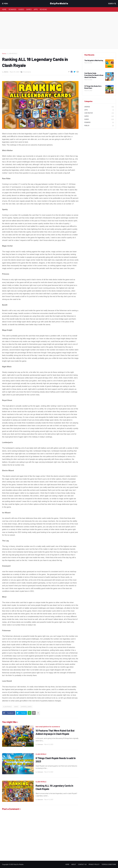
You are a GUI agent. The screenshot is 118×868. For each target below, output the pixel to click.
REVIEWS (43, 9)
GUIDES (21, 9)
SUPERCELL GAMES (26, 706)
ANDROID (99, 107)
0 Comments (27, 72)
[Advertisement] (59, 30)
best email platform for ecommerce (48, 727)
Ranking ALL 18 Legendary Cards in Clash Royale (54, 787)
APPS (36, 9)
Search (111, 4)
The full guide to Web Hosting (94, 60)
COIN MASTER (99, 113)
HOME (4, 9)
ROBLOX (99, 126)
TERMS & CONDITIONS (109, 864)
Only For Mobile (19, 864)
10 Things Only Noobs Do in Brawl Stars (93, 87)
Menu (6, 4)
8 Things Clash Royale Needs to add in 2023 (56, 760)
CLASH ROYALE (12, 53)
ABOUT (74, 864)
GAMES (29, 9)
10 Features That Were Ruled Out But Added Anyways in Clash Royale (55, 732)
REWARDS (12, 9)
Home (4, 53)
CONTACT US (82, 864)
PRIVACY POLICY (94, 864)
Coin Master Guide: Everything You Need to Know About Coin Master (94, 75)
